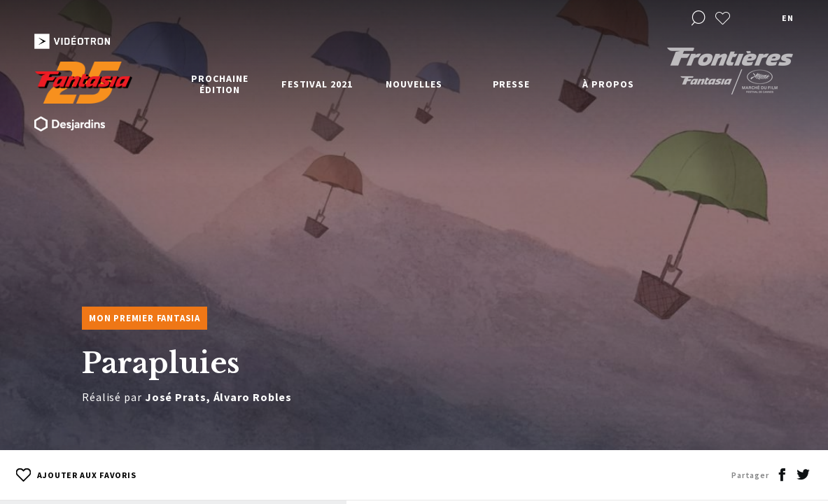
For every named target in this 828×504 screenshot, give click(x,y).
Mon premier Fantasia (145, 318)
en (787, 18)
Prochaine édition (219, 84)
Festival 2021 (317, 84)
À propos (608, 84)
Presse (511, 84)
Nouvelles (414, 84)
